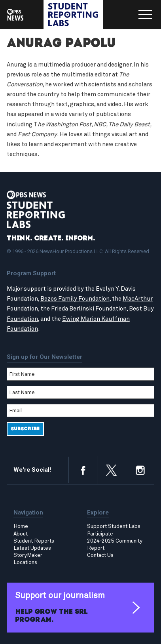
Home (21, 526)
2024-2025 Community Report (115, 545)
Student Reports (34, 541)
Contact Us (100, 555)
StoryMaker (28, 555)
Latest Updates (32, 548)
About (21, 534)
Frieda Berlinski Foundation (89, 309)
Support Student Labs (114, 526)
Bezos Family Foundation (75, 299)
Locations (25, 562)
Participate (100, 534)
